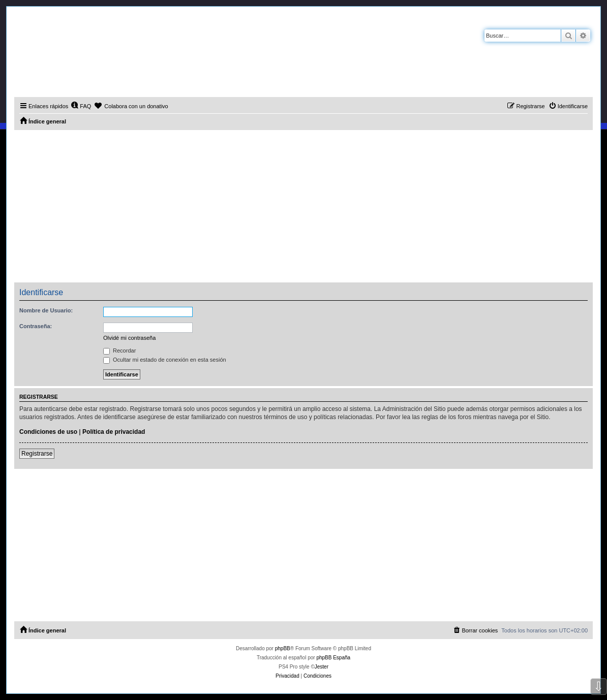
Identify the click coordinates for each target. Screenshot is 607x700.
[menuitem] (81, 106)
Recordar (119, 351)
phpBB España (333, 658)
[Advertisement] (303, 206)
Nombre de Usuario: (46, 310)
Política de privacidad (114, 432)
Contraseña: (36, 326)
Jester (322, 667)
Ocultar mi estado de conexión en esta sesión (165, 360)
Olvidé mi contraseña (129, 338)
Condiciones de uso (48, 432)
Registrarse (37, 454)
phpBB (283, 648)
